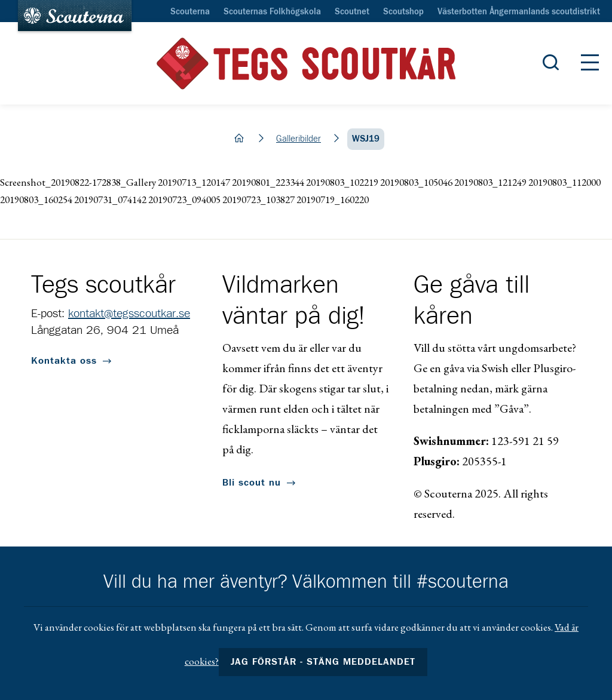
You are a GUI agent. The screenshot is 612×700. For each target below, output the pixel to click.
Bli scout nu (252, 483)
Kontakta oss (64, 361)
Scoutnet (352, 12)
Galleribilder (299, 139)
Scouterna (190, 12)
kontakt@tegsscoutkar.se (129, 314)
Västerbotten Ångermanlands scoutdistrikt (519, 12)
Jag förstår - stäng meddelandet (323, 662)
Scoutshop (403, 12)
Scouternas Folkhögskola (272, 12)
